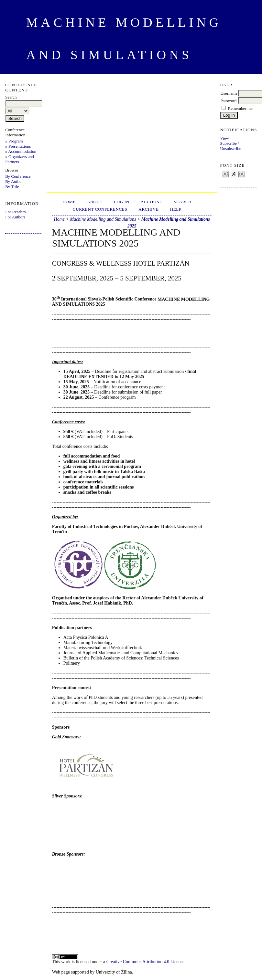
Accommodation (22, 151)
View (224, 138)
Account (152, 202)
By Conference (18, 176)
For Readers (15, 212)
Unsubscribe (230, 148)
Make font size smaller (226, 174)
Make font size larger (241, 174)
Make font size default (234, 174)
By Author (14, 181)
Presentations (20, 146)
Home (69, 202)
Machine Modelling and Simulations (103, 219)
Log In (122, 202)
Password (228, 101)
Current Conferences (100, 209)
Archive (148, 209)
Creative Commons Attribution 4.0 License (145, 962)
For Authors (15, 217)
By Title (12, 187)
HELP (176, 209)
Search (183, 202)
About (95, 202)
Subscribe (228, 143)
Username (229, 93)
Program (16, 141)
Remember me (240, 108)
